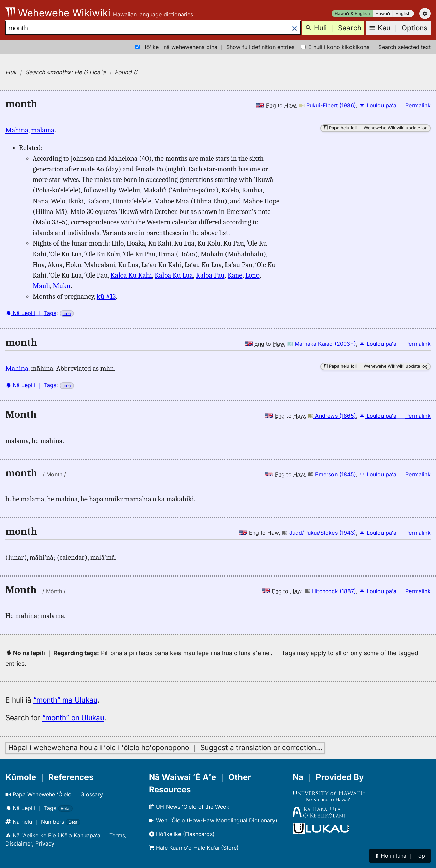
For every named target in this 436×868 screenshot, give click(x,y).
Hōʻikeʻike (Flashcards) (182, 834)
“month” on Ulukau (73, 718)
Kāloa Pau (210, 275)
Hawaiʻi (383, 13)
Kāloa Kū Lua (174, 275)
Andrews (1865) (332, 416)
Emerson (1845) (332, 474)
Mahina (17, 130)
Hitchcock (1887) (330, 591)
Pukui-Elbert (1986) (328, 105)
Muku (62, 286)
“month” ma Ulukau (65, 700)
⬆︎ (400, 856)
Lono (252, 275)
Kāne (235, 275)
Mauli (41, 286)
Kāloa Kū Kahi (131, 275)
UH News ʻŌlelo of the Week (189, 807)
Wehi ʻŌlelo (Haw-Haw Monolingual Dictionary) (213, 820)
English (403, 13)
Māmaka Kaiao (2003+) (322, 344)
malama (43, 130)
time (67, 313)
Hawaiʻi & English (352, 13)
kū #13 (106, 296)
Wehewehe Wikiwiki (58, 13)
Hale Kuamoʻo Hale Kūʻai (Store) (194, 848)
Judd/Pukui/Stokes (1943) (319, 533)
